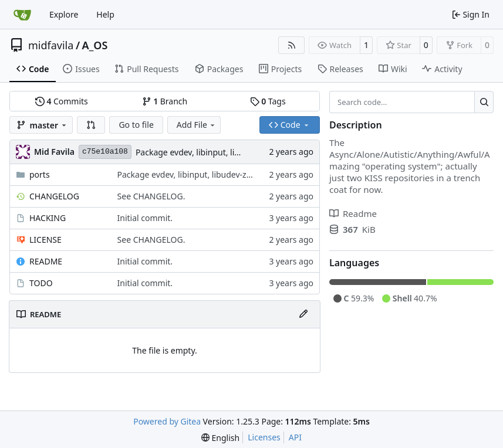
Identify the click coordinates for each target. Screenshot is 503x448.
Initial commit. (145, 218)
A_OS (95, 45)
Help (105, 14)
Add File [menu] (197, 125)
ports (40, 174)
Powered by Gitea (167, 421)
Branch (165, 101)
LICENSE (45, 240)
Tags (268, 101)
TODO (41, 283)
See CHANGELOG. (151, 196)
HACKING (48, 218)
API (295, 437)
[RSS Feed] (292, 45)
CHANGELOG (54, 196)
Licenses (264, 437)
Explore (64, 14)
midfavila (51, 45)
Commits (62, 101)
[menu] (220, 438)
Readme (353, 213)
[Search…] (484, 102)
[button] (91, 125)
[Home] (22, 15)
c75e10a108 (105, 152)
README (46, 261)
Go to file (136, 125)
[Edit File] (303, 314)
